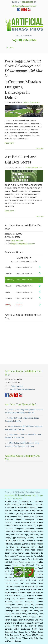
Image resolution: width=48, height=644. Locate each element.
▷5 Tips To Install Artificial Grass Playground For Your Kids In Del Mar (24, 428)
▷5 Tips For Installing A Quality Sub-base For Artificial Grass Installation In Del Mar (24, 411)
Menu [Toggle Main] (10, 48)
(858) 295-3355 (27, 2)
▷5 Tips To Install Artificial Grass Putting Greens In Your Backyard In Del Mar (22, 445)
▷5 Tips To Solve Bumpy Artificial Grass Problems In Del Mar (22, 419)
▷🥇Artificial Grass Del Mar (24, 24)
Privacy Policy (31, 495)
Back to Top (40, 149)
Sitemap (20, 495)
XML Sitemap (17, 498)
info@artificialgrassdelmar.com (24, 6)
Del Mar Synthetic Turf (31, 103)
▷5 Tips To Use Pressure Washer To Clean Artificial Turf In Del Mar (23, 436)
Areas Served (10, 495)
